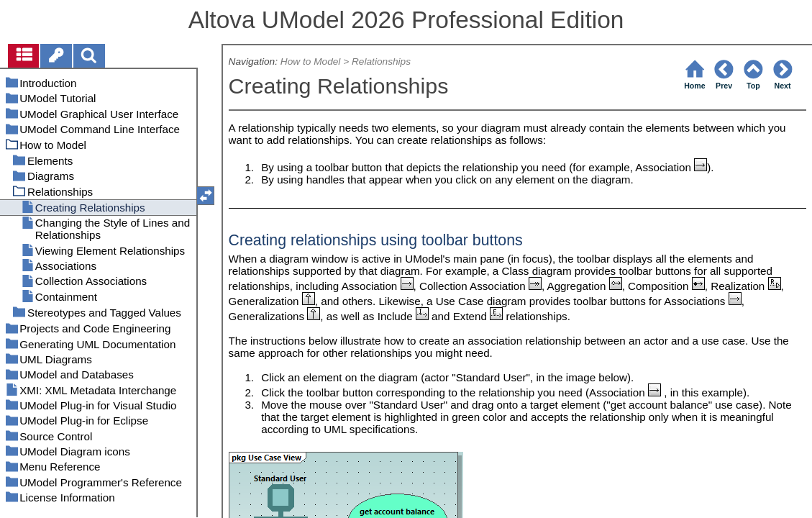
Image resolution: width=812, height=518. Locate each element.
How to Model (311, 62)
